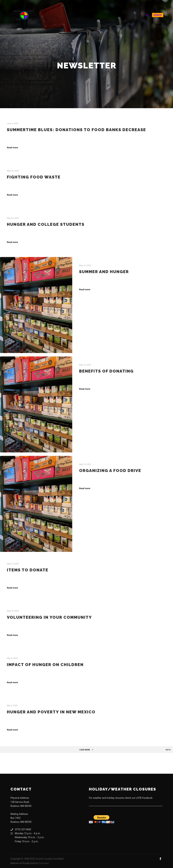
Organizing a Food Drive (110, 471)
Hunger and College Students (46, 224)
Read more (12, 148)
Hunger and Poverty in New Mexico (51, 712)
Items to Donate (28, 570)
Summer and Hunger (104, 272)
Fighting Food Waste (34, 177)
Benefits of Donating (106, 371)
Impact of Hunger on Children (45, 665)
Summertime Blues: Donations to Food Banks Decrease (76, 130)
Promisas (44, 863)
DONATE (158, 15)
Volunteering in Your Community (49, 617)
